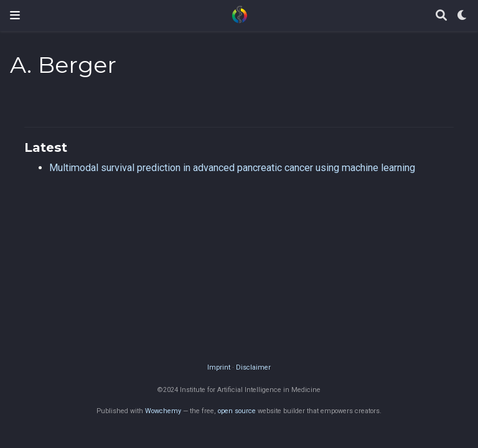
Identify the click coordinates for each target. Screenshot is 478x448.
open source (237, 411)
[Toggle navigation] (15, 15)
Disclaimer (253, 367)
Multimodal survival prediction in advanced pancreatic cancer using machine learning (232, 168)
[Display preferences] (462, 16)
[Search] (441, 16)
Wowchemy (163, 411)
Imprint (219, 367)
